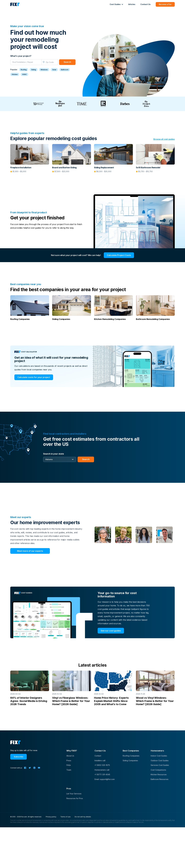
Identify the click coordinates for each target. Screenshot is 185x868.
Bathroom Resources (160, 779)
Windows (44, 70)
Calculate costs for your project (34, 377)
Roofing (24, 70)
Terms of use (65, 817)
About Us (70, 756)
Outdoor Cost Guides (160, 760)
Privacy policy (51, 817)
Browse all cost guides (164, 139)
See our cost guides (111, 631)
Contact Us (145, 4)
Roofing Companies (131, 756)
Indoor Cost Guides (159, 756)
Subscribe (19, 757)
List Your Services (74, 794)
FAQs (69, 765)
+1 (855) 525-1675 (102, 765)
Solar (54, 70)
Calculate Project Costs (119, 255)
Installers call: (100, 760)
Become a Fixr (165, 4)
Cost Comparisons (158, 770)
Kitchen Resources (159, 774)
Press (69, 760)
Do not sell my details (83, 817)
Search (67, 62)
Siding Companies (130, 760)
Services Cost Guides (160, 765)
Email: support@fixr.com (105, 779)
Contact (98, 756)
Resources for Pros (75, 798)
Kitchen (15, 74)
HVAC (24, 74)
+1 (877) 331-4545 (102, 774)
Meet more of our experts (30, 551)
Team (69, 770)
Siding (34, 70)
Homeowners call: (102, 770)
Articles (132, 4)
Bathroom (65, 70)
